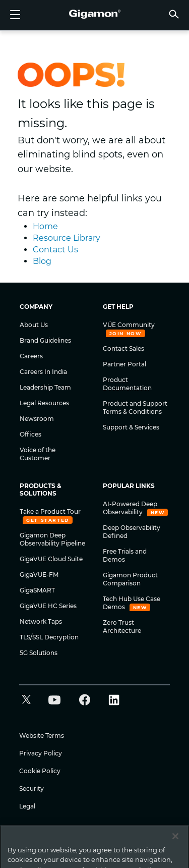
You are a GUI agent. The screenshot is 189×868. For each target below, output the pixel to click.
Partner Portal (124, 364)
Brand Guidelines (45, 340)
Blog (42, 261)
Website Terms (42, 736)
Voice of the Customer (38, 454)
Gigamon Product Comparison (130, 579)
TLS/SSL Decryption (49, 637)
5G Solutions (39, 653)
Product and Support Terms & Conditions (135, 408)
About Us (34, 325)
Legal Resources (44, 403)
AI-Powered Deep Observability (130, 508)
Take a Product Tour (50, 511)
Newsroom (37, 419)
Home (45, 226)
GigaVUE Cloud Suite (51, 559)
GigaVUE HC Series (48, 606)
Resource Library (67, 238)
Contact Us (55, 250)
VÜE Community (129, 325)
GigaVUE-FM (39, 575)
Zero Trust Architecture (122, 627)
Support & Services (131, 427)
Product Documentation (127, 384)
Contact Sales (123, 348)
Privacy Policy (41, 753)
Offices (30, 434)
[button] (174, 14)
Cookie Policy (40, 771)
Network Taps (41, 621)
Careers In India (43, 372)
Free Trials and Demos (125, 555)
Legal (27, 806)
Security (31, 789)
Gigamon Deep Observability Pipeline (52, 539)
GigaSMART (37, 590)
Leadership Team (45, 387)
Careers (31, 356)
